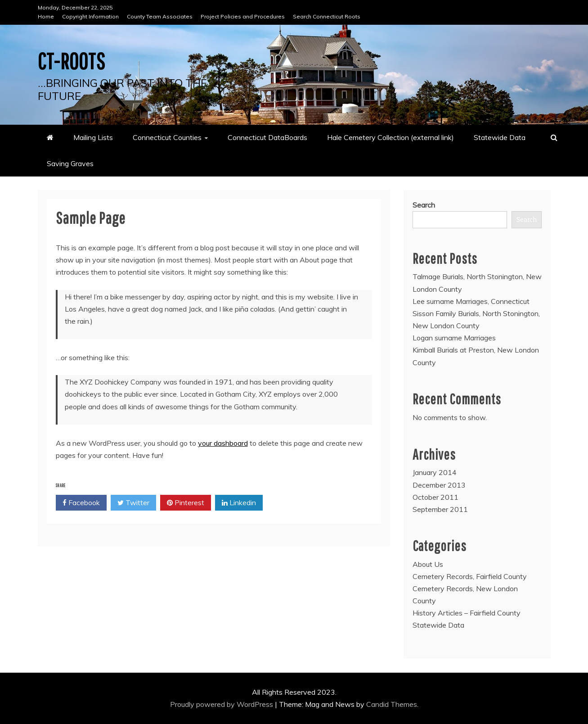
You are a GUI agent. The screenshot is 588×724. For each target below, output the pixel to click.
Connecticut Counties (167, 137)
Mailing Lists (93, 137)
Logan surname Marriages (454, 338)
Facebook (81, 503)
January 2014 (435, 472)
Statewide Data (500, 137)
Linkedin (239, 503)
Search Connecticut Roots (327, 16)
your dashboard (223, 443)
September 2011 (440, 509)
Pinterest (186, 503)
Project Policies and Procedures (243, 16)
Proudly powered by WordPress (222, 704)
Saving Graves (70, 163)
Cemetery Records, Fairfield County (470, 576)
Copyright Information (90, 16)
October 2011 (435, 497)
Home (46, 16)
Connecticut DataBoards (267, 137)
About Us (428, 564)
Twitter (133, 503)
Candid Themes (392, 704)
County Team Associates (160, 16)
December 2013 (439, 485)
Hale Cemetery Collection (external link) (391, 137)
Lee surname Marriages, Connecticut (471, 301)
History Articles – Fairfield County (467, 613)
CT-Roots (72, 61)
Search (424, 205)
